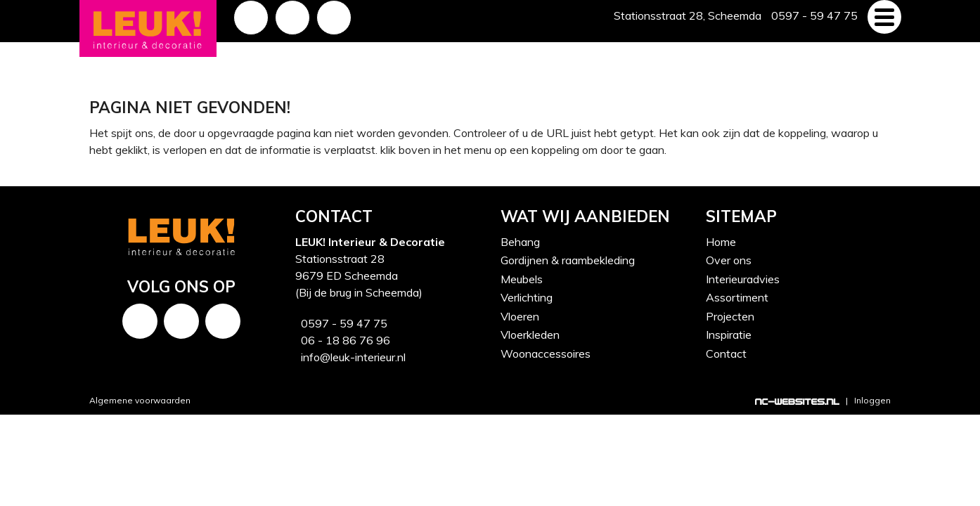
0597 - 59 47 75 (341, 323)
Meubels (522, 279)
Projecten (730, 316)
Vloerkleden (530, 335)
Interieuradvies (743, 279)
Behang (520, 242)
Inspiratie (729, 335)
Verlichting (527, 297)
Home (721, 242)
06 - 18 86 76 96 (343, 340)
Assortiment (737, 297)
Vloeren (520, 316)
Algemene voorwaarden (140, 400)
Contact (726, 353)
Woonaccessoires (546, 353)
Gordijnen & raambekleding (568, 260)
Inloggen (872, 400)
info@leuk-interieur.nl (350, 357)
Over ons (729, 260)
